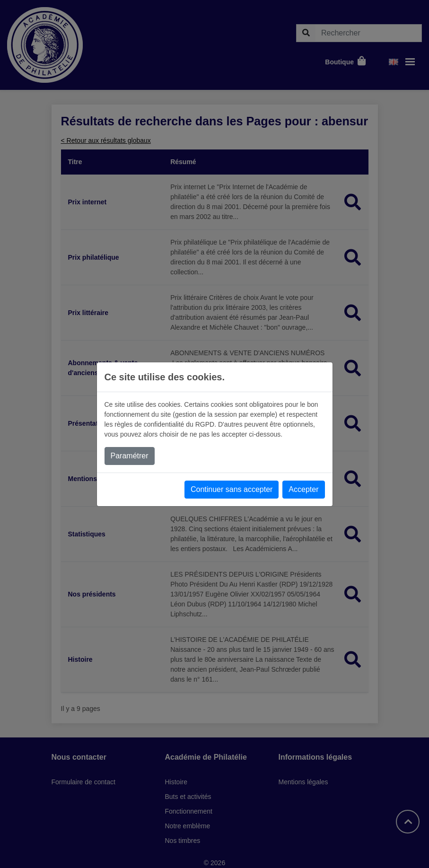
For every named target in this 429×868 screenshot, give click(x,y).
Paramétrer (130, 456)
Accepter (303, 489)
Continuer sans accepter (232, 489)
